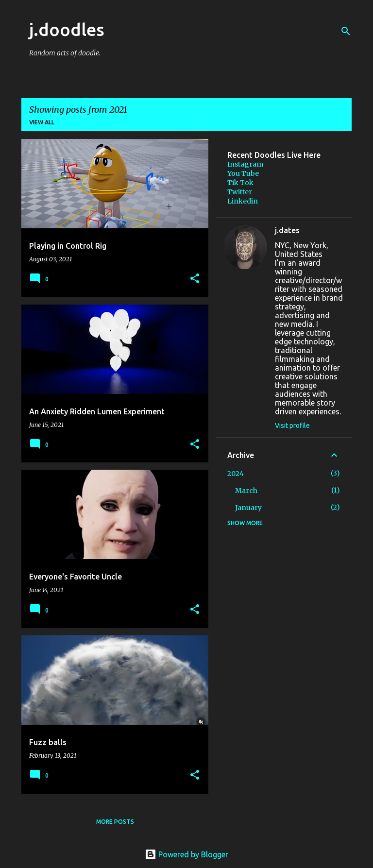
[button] (195, 279)
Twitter (240, 192)
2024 (236, 474)
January (248, 508)
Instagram (245, 164)
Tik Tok (240, 183)
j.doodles (67, 29)
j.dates (287, 230)
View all (42, 122)
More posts (115, 822)
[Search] (346, 31)
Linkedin (243, 201)
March (246, 491)
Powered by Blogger (186, 854)
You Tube (243, 173)
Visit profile (292, 425)
